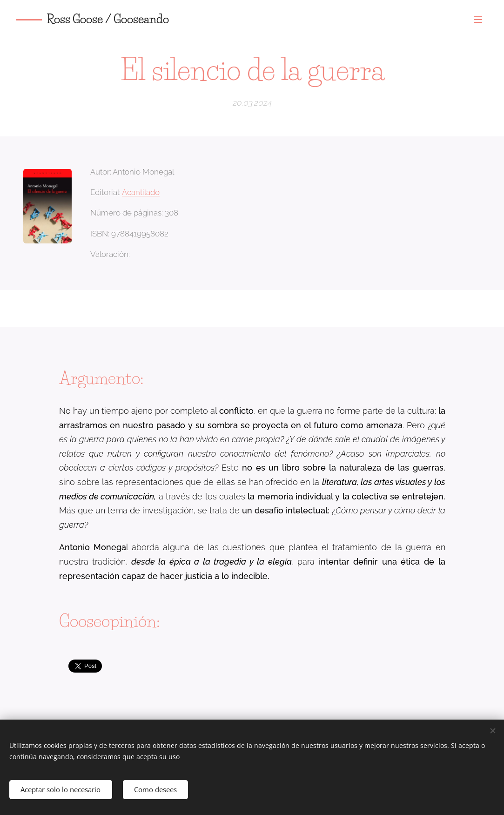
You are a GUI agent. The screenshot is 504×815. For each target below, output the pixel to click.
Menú (478, 20)
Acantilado (141, 192)
